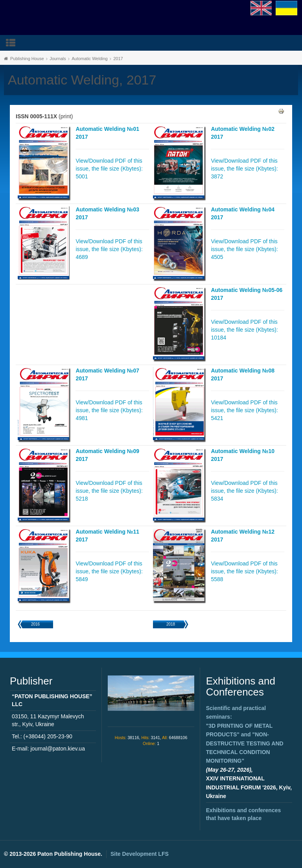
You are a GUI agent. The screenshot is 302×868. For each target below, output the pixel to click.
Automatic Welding (90, 59)
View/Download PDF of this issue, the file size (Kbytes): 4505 (244, 249)
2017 (118, 59)
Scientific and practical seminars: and (245, 734)
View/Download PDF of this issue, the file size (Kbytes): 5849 (109, 571)
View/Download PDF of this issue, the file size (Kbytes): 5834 (244, 491)
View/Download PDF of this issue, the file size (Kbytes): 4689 (109, 249)
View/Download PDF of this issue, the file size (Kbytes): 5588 (244, 571)
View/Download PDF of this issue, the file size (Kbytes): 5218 (109, 491)
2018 (171, 624)
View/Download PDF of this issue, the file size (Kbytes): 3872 (244, 169)
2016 (35, 624)
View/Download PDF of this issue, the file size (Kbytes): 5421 (244, 410)
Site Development (140, 854)
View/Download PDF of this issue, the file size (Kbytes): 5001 (109, 169)
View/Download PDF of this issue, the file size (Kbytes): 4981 (109, 410)
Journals (58, 59)
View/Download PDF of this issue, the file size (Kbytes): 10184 (244, 330)
